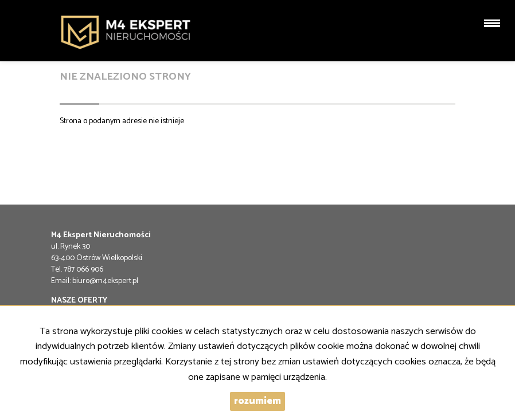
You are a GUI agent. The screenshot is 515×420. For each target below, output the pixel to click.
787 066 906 (83, 270)
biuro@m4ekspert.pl (105, 281)
